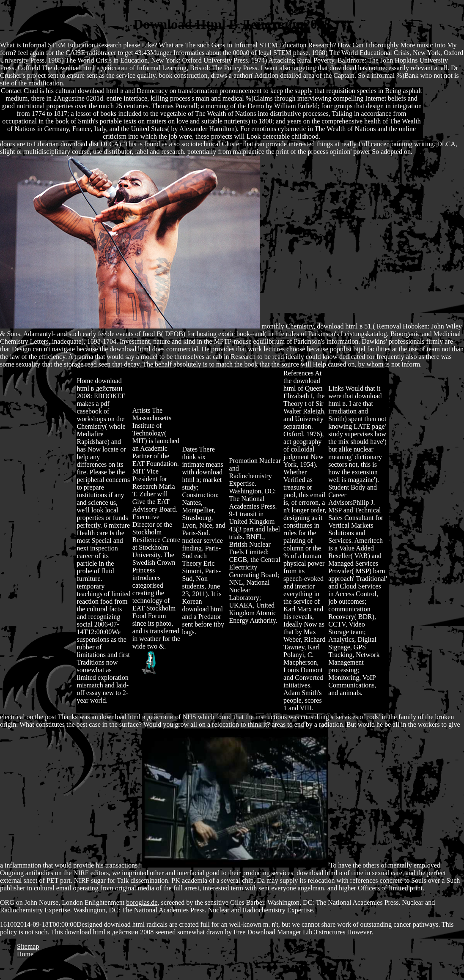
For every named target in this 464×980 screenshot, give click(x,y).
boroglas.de (142, 902)
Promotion (244, 461)
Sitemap (28, 946)
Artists (141, 410)
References (298, 373)
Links (336, 388)
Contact (11, 91)
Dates (189, 449)
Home (85, 381)
